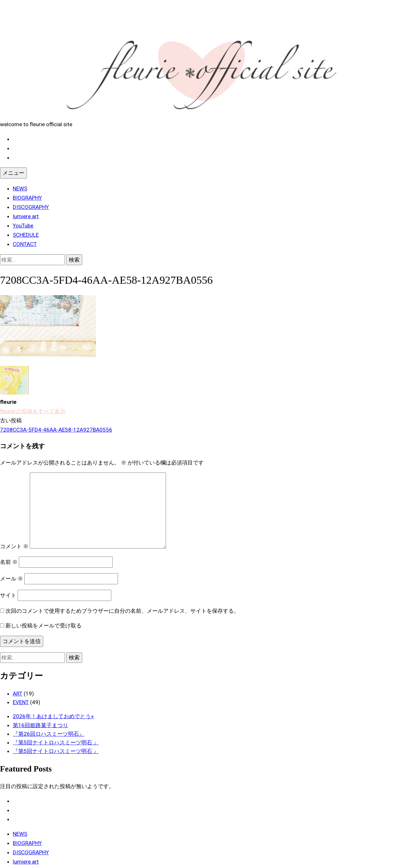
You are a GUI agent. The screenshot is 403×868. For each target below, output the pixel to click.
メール (12, 579)
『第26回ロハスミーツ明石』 (49, 734)
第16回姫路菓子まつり (40, 725)
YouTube (23, 226)
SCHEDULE (26, 235)
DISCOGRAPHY (31, 207)
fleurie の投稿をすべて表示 (33, 411)
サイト (8, 595)
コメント (14, 547)
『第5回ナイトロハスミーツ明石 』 (56, 742)
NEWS (20, 188)
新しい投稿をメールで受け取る (43, 626)
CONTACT (25, 244)
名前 (9, 562)
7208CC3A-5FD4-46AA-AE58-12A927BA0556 (56, 430)
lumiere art (26, 216)
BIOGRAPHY (27, 198)
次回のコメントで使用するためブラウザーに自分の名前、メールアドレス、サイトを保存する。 (122, 611)
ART (18, 694)
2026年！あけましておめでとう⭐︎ (53, 716)
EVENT (21, 702)
